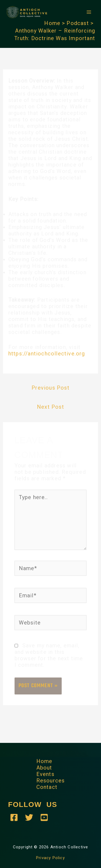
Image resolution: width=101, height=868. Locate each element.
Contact (47, 787)
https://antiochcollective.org (47, 354)
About (44, 768)
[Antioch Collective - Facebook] (14, 817)
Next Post (50, 407)
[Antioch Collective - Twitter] (29, 817)
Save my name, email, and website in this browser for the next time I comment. (49, 655)
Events (45, 774)
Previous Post (50, 388)
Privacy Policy (50, 858)
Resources (51, 781)
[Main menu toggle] (89, 12)
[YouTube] (44, 817)
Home (44, 761)
